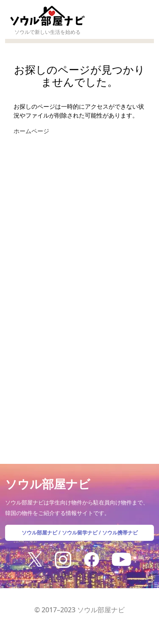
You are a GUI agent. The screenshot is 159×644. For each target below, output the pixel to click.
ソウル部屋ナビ (39, 533)
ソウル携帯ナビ (120, 533)
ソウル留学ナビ (80, 533)
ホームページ (31, 131)
